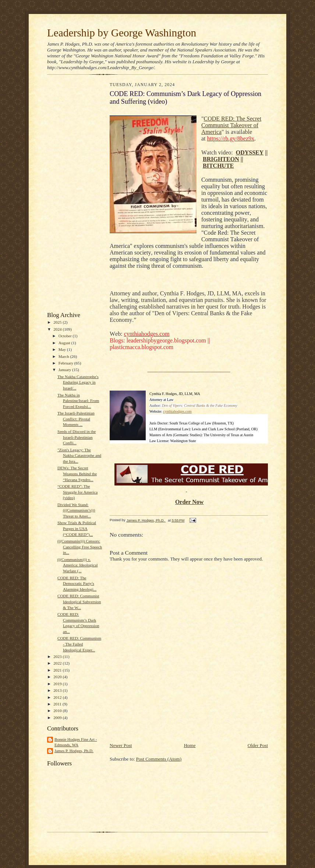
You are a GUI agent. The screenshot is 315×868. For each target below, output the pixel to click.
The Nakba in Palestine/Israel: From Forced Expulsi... (78, 401)
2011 (58, 704)
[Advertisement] (69, 195)
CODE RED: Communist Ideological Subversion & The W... (79, 602)
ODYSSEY (250, 152)
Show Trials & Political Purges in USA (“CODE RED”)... (77, 528)
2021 (58, 670)
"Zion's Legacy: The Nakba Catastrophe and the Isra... (79, 456)
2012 (58, 697)
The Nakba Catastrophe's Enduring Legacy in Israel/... (78, 382)
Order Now (189, 502)
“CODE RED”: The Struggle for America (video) (77, 492)
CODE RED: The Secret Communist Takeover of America (231, 125)
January (66, 370)
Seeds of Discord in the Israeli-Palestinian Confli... (77, 437)
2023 (58, 657)
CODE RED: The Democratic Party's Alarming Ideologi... (77, 584)
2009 (58, 718)
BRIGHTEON (221, 159)
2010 (58, 711)
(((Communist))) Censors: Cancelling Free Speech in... (80, 547)
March (64, 356)
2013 (58, 690)
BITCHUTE (218, 166)
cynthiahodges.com (177, 411)
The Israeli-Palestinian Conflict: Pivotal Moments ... (76, 419)
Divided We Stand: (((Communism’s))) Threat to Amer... (76, 510)
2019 (58, 684)
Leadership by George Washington (122, 33)
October (66, 336)
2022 (58, 663)
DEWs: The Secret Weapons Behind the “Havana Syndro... (77, 474)
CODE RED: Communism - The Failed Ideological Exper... (79, 644)
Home (190, 745)
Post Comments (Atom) (159, 759)
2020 (58, 677)
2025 (58, 322)
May (63, 349)
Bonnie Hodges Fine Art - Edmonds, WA (76, 742)
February (66, 363)
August (65, 343)
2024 (58, 329)
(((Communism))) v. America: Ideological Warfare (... (78, 565)
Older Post (258, 745)
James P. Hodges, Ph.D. (74, 751)
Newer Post (121, 745)
